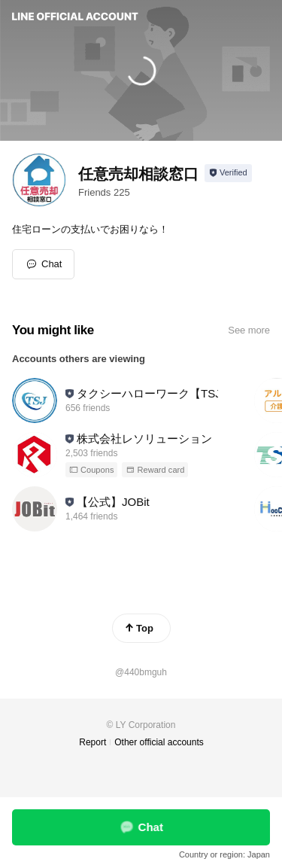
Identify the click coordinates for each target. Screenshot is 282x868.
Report (92, 742)
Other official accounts (159, 742)
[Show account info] (228, 173)
